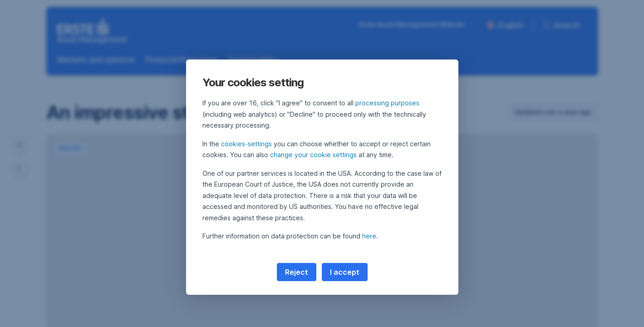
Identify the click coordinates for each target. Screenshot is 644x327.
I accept (345, 272)
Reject (297, 272)
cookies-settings (246, 144)
